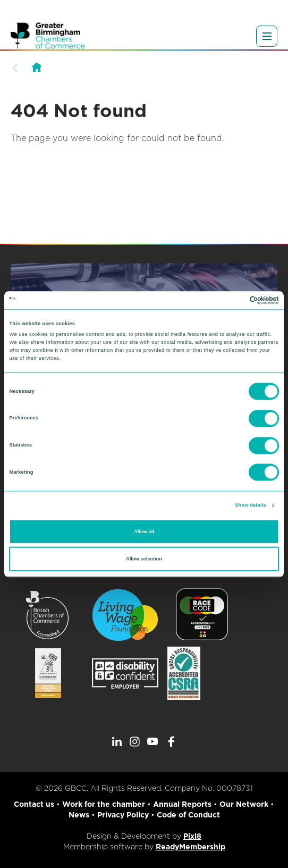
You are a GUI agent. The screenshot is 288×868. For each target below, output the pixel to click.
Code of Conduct (188, 815)
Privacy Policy (123, 815)
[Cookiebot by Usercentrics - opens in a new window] (232, 300)
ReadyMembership (190, 847)
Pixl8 (192, 836)
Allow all (144, 532)
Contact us (34, 804)
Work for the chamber (104, 804)
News (79, 815)
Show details (250, 506)
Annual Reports (182, 804)
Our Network (244, 804)
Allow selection (144, 559)
